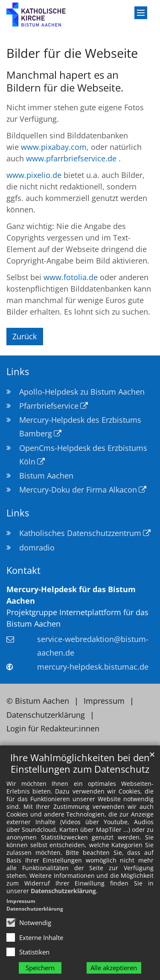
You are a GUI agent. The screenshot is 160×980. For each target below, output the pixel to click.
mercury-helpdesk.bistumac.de (93, 667)
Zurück (25, 336)
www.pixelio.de (34, 175)
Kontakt (23, 570)
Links (18, 371)
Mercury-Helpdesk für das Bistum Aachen (71, 595)
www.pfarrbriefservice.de (71, 158)
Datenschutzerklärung (63, 891)
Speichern (40, 968)
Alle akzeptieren (114, 968)
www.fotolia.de (71, 277)
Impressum (21, 901)
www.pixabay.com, (55, 147)
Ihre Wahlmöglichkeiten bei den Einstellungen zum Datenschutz (80, 763)
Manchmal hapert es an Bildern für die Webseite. (65, 81)
